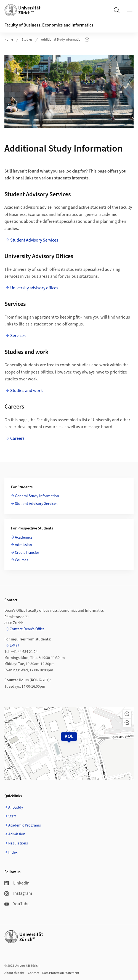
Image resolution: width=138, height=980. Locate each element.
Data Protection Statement (61, 973)
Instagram (18, 893)
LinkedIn (17, 883)
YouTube (17, 904)
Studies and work (26, 391)
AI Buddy (16, 807)
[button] (127, 714)
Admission (23, 545)
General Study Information (37, 496)
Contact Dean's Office (27, 629)
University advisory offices (34, 288)
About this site (14, 973)
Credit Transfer (27, 553)
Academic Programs (25, 825)
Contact (33, 973)
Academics (24, 537)
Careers (17, 438)
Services (18, 336)
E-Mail (14, 645)
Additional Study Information (65, 40)
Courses (22, 560)
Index (13, 852)
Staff (12, 816)
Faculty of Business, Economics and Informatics (49, 25)
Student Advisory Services (34, 240)
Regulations (18, 843)
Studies (27, 40)
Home (9, 40)
